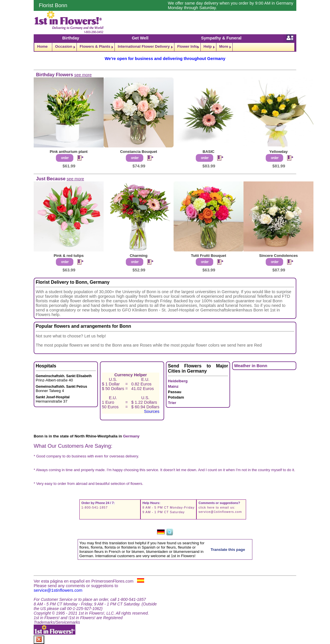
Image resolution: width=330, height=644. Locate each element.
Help (208, 46)
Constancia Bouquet (139, 152)
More (224, 46)
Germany (131, 436)
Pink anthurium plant (69, 152)
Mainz (173, 386)
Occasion (64, 46)
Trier (172, 403)
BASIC (209, 152)
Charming (138, 256)
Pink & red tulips (69, 256)
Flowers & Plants (95, 46)
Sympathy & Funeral (221, 38)
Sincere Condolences (279, 256)
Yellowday (278, 152)
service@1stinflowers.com (220, 512)
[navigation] (165, 47)
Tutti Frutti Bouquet (209, 256)
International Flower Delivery (144, 46)
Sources (152, 411)
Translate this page (228, 550)
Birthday (71, 38)
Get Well (140, 38)
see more (83, 75)
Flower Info (187, 46)
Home (42, 46)
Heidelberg (178, 381)
